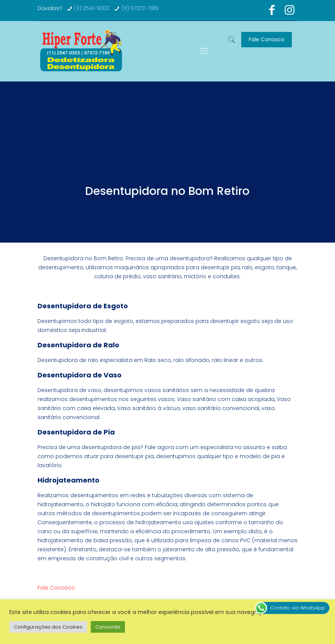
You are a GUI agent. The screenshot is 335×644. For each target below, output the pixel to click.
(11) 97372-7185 (140, 8)
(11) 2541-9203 (92, 8)
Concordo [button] (108, 627)
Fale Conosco (267, 39)
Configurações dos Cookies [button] (48, 627)
